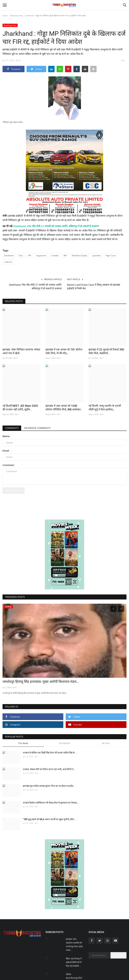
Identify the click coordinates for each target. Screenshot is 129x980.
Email (6, 451)
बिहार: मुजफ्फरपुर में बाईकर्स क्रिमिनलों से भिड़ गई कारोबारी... (74, 962)
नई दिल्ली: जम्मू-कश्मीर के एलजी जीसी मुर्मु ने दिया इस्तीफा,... (105, 408)
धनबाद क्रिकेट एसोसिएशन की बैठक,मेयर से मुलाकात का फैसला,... (51, 803)
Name (6, 436)
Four (21, 255)
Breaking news (17, 16)
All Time (106, 743)
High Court (111, 255)
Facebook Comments (37, 428)
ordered (8, 262)
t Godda (55, 255)
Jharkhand (9, 255)
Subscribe (119, 955)
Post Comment (14, 491)
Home (5, 16)
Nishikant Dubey (80, 255)
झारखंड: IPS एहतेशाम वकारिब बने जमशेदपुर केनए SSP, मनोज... (74, 945)
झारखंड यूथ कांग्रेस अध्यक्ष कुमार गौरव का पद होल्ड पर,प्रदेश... (49, 786)
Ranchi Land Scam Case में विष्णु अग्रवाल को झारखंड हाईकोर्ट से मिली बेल (94, 287)
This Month (64, 743)
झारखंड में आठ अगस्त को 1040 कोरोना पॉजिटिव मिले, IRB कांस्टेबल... (64, 408)
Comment (8, 465)
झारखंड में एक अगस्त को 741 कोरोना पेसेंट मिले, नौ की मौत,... (64, 351)
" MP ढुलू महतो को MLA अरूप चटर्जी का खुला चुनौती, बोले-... (50, 819)
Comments (12, 428)
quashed (96, 255)
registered (41, 255)
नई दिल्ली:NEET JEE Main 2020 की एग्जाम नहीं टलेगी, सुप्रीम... (20, 408)
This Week (23, 743)
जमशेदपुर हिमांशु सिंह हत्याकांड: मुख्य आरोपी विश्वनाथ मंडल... (41, 682)
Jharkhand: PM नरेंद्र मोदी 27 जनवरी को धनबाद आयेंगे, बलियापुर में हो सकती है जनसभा (56, 226)
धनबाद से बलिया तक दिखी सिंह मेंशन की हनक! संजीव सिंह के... (50, 753)
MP (65, 255)
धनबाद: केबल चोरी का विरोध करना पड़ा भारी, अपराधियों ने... (49, 769)
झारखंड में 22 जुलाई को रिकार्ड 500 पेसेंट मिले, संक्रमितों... (106, 351)
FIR (30, 255)
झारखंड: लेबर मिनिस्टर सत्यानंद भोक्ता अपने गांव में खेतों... (21, 351)
